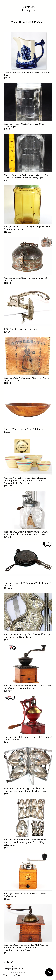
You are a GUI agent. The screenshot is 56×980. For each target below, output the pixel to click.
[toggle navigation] (51, 7)
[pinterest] (4, 962)
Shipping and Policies (15, 969)
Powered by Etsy (12, 975)
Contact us (9, 966)
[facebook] (8, 962)
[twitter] (12, 962)
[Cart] (49, 972)
